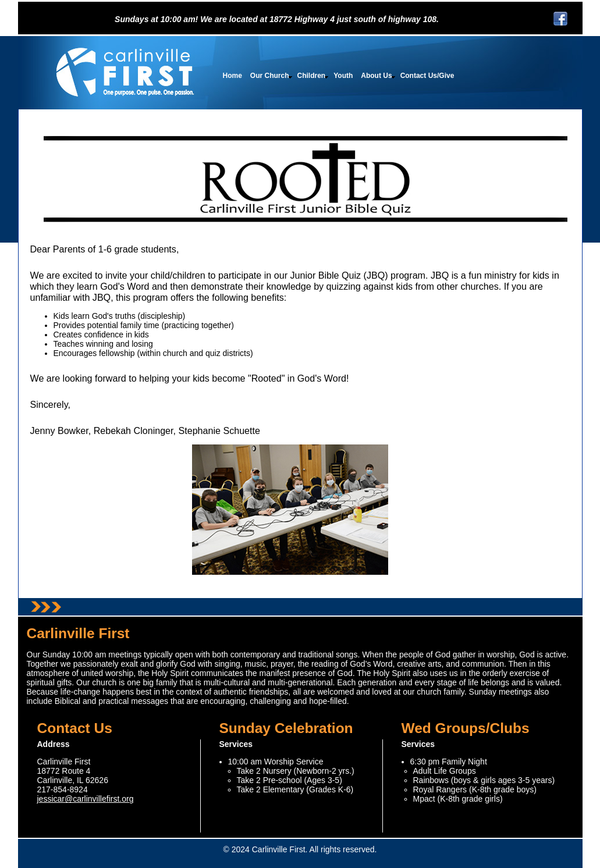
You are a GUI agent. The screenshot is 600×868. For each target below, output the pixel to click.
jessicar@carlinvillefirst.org (86, 799)
